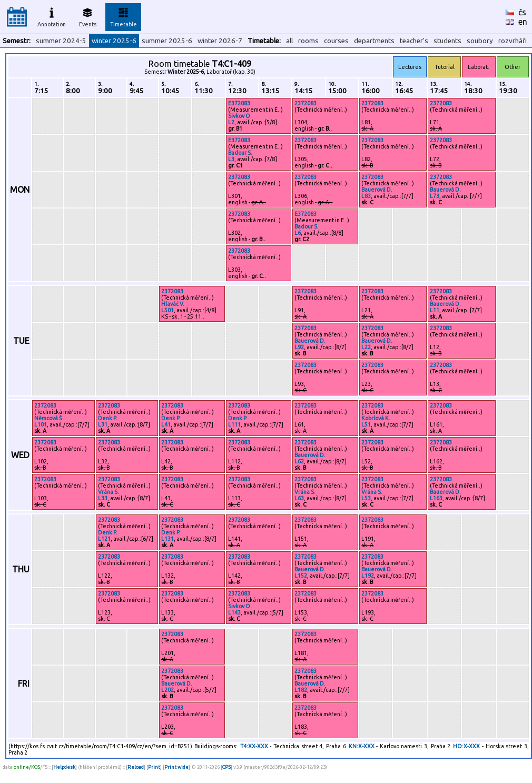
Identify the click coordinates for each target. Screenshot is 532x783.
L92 (299, 347)
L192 (368, 576)
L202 (168, 690)
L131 (168, 539)
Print (154, 767)
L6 (298, 233)
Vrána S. (109, 492)
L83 (366, 196)
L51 (366, 424)
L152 (301, 576)
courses (336, 41)
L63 (299, 498)
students (447, 41)
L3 (231, 159)
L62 (299, 461)
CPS (226, 767)
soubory (480, 41)
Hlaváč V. (173, 304)
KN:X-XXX (362, 746)
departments (374, 41)
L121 (104, 539)
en (523, 22)
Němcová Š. (49, 418)
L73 (435, 196)
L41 (166, 424)
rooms (308, 41)
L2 (231, 122)
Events (88, 16)
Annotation (52, 16)
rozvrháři (513, 41)
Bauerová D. (377, 190)
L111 (234, 424)
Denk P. (108, 418)
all (289, 41)
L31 (103, 424)
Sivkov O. (240, 116)
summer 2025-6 (167, 41)
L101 (41, 424)
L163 (436, 498)
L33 (103, 498)
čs (522, 12)
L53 (366, 498)
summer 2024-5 (61, 41)
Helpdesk (64, 767)
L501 (168, 310)
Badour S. (240, 153)
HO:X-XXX (466, 746)
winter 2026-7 (220, 41)
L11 (435, 310)
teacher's (414, 41)
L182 (301, 690)
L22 (366, 347)
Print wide (176, 767)
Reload (136, 767)
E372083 (239, 103)
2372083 (306, 103)
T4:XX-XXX (254, 746)
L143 (234, 612)
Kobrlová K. (376, 418)
